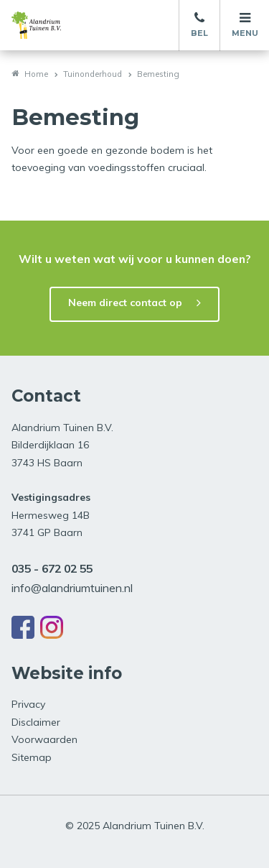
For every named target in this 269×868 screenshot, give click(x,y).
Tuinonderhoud (93, 74)
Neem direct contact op (125, 303)
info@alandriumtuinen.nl (72, 588)
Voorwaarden (44, 739)
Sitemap (32, 757)
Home (36, 74)
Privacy (28, 704)
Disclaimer (36, 722)
